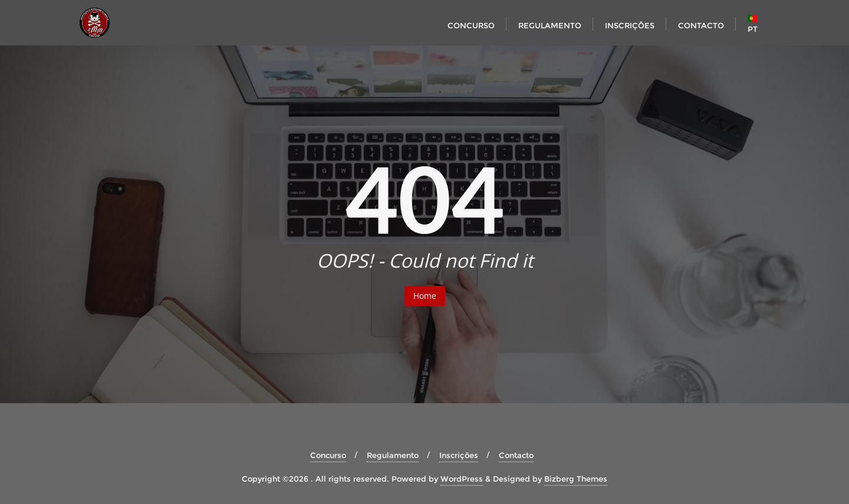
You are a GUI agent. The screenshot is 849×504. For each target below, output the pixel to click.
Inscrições (459, 455)
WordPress (462, 479)
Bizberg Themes (576, 479)
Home (425, 296)
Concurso (328, 455)
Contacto (516, 455)
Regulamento (393, 455)
